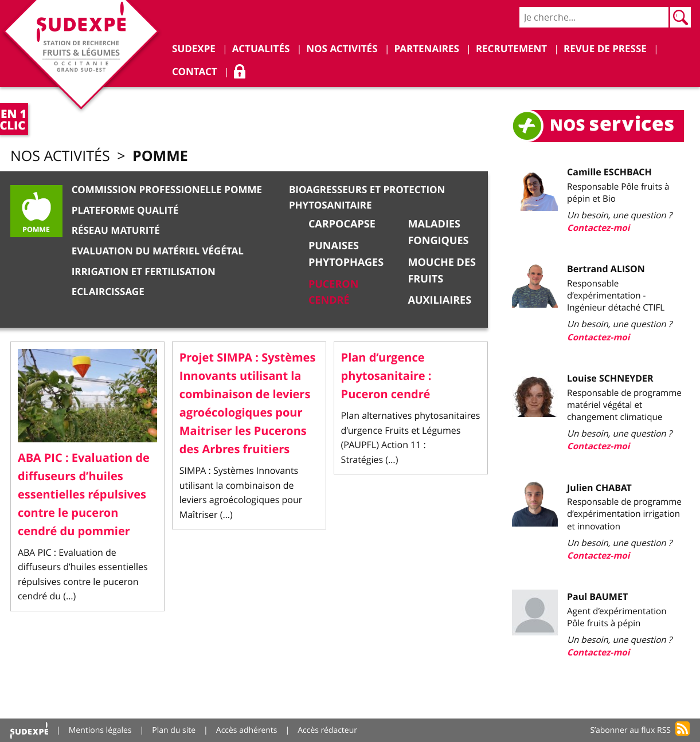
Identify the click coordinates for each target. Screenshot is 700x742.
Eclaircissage (108, 292)
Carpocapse (342, 224)
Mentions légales (100, 730)
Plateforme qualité (125, 211)
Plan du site (174, 730)
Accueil (29, 730)
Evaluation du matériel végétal (158, 251)
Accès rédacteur (327, 730)
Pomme (160, 156)
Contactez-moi (598, 228)
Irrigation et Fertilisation (144, 272)
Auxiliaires (439, 300)
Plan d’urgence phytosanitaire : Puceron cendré (386, 376)
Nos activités (60, 156)
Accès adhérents (247, 730)
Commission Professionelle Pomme (167, 190)
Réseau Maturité (116, 231)
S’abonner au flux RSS (630, 730)
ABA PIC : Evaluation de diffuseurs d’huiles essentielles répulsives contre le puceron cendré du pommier (84, 495)
